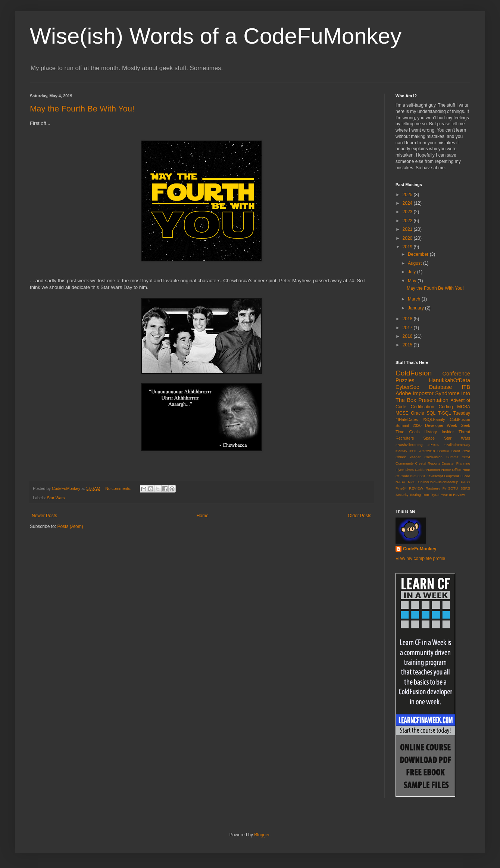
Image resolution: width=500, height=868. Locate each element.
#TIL (413, 451)
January (416, 308)
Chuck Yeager (408, 457)
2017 (408, 328)
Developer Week (441, 425)
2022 (408, 221)
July (412, 272)
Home (203, 516)
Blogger (262, 835)
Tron (425, 495)
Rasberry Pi (436, 488)
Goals (414, 432)
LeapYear (452, 476)
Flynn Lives (405, 470)
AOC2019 (427, 451)
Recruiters (405, 438)
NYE (412, 482)
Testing (415, 495)
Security (402, 495)
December (419, 254)
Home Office (451, 470)
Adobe (403, 393)
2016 (408, 336)
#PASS (433, 445)
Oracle (417, 413)
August (415, 263)
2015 (408, 345)
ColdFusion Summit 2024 (447, 457)
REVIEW (416, 488)
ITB (466, 387)
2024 (408, 203)
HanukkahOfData (450, 380)
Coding (446, 407)
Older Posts (360, 516)
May (413, 281)
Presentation (433, 400)
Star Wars (56, 498)
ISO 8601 (418, 476)
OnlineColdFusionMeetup (438, 482)
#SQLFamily (434, 419)
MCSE (402, 413)
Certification (422, 407)
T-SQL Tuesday (454, 413)
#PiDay (401, 451)
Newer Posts (44, 516)
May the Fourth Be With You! (82, 109)
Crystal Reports (427, 463)
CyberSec (407, 387)
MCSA (464, 407)
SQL (431, 413)
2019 (408, 247)
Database (441, 387)
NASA (400, 482)
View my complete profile (420, 559)
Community (405, 463)
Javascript (435, 476)
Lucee (465, 476)
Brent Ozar (461, 451)
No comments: (119, 488)
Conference (456, 374)
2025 (408, 195)
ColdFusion (414, 373)
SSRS (465, 488)
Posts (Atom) (70, 526)
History (431, 432)
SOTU (453, 488)
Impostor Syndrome (436, 393)
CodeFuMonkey (420, 549)
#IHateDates (407, 419)
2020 (408, 238)
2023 (408, 212)
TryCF (435, 495)
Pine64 (401, 488)
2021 (408, 229)
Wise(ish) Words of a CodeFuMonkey (216, 36)
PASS (465, 482)
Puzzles (405, 380)
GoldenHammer (428, 470)
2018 (408, 319)
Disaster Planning (456, 463)
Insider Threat (456, 432)
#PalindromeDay (457, 445)
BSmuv (443, 451)
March (415, 299)
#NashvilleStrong (409, 445)
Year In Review (453, 495)
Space (429, 438)
